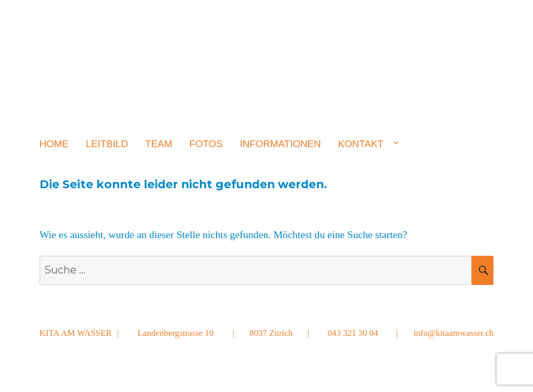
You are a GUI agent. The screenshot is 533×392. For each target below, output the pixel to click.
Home (54, 144)
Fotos (206, 144)
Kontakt (360, 144)
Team (159, 144)
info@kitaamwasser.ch (454, 333)
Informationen (281, 144)
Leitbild (107, 144)
